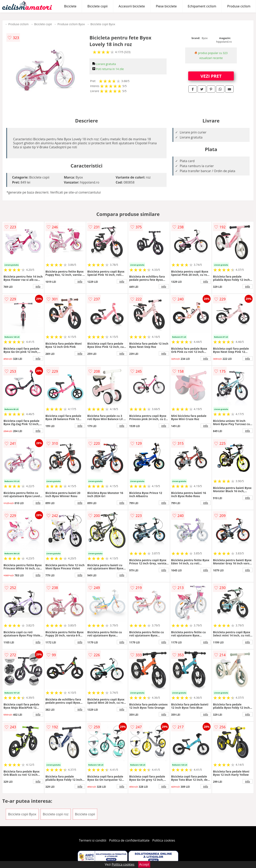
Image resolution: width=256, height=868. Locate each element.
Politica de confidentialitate (129, 840)
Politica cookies (164, 840)
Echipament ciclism (202, 6)
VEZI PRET (211, 76)
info (38, 286)
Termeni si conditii (93, 840)
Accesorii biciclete (132, 6)
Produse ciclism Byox (71, 24)
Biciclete (70, 6)
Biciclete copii (97, 6)
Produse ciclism (239, 6)
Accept (144, 864)
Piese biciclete (166, 6)
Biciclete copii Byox (103, 24)
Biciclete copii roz (56, 814)
